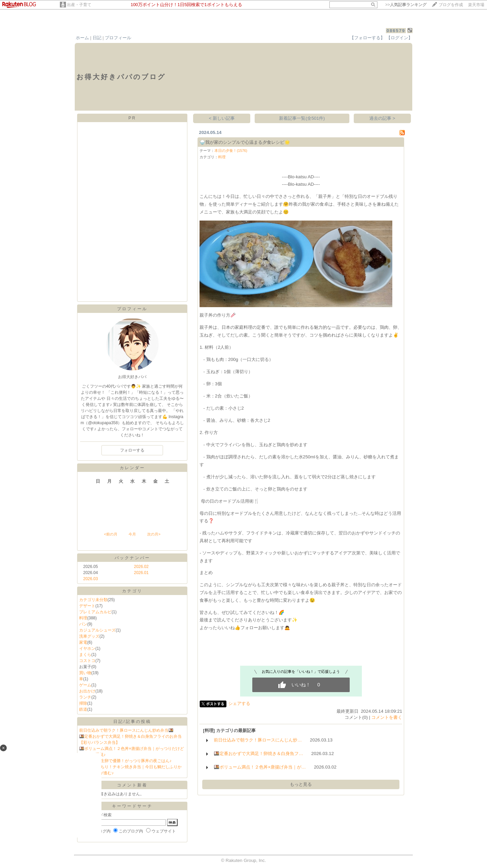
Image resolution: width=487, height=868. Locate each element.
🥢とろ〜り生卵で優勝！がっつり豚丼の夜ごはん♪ (125, 761)
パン (83, 624)
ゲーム (85, 685)
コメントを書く (387, 717)
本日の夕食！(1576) (231, 151)
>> (406, 5)
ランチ (85, 697)
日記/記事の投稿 (132, 722)
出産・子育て (79, 5)
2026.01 (141, 573)
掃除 (83, 703)
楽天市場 (476, 5)
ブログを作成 (451, 5)
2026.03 (90, 579)
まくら (85, 655)
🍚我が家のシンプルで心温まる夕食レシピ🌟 (245, 142)
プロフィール (118, 38)
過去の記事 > (382, 118)
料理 (83, 618)
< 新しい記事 (222, 118)
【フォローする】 (367, 38)
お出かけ (87, 691)
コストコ (87, 661)
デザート (87, 606)
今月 (132, 534)
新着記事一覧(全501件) (302, 118)
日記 (97, 38)
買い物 (85, 673)
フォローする (132, 450)
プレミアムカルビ (95, 612)
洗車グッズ (89, 636)
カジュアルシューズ (97, 630)
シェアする (239, 703)
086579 (396, 31)
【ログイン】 (399, 38)
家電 (83, 642)
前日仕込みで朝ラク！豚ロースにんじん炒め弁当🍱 (126, 730)
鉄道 (83, 709)
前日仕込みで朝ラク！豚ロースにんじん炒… (258, 740)
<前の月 (110, 534)
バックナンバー (132, 558)
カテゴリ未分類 (93, 600)
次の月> (154, 534)
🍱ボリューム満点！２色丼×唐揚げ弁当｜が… (260, 767)
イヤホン (87, 648)
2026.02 (141, 567)
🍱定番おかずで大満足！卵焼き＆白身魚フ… (258, 753)
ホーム (82, 38)
